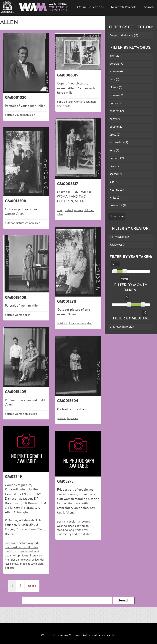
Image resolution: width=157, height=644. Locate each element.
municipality (12, 548)
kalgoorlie (34, 543)
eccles (26, 564)
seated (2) (116, 174)
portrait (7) (116, 64)
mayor (21, 552)
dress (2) (115, 135)
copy (60, 102)
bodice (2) (116, 103)
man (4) (114, 80)
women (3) (116, 95)
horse (61, 106)
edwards (29, 560)
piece (71, 526)
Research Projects (124, 7)
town (34, 564)
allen (32, 115)
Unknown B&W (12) (122, 327)
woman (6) (116, 72)
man (26, 115)
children (89, 211)
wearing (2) (117, 190)
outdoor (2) (117, 158)
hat (83, 534)
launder (40, 560)
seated (86, 522)
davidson (11, 552)
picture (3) (116, 88)
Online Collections (90, 7)
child (28, 414)
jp (13, 564)
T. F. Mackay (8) (119, 237)
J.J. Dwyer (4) (118, 245)
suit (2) (114, 182)
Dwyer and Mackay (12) (124, 36)
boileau (9, 568)
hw (36, 548)
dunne (20, 560)
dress (85, 530)
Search (149, 7)
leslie (8, 564)
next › (32, 586)
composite (11, 543)
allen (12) (115, 56)
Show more (117, 216)
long (71, 530)
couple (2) (116, 127)
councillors (27, 548)
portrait (10, 115)
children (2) (117, 111)
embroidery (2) (119, 143)
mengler (10, 560)
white (78, 530)
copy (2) (115, 119)
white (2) (115, 198)
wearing (62, 526)
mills (67, 106)
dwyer (18, 564)
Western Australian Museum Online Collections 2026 (79, 635)
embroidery (64, 534)
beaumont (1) (118, 206)
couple (71, 522)
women (29, 223)
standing (62, 530)
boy (69, 419)
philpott (23, 556)
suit (77, 526)
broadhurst (32, 552)
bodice (76, 534)
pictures (69, 102)
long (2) (114, 151)
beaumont (11, 556)
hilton (32, 556)
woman (79, 102)
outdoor (10, 223)
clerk (41, 564)
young (19, 115)
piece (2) (115, 166)
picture (20, 223)
